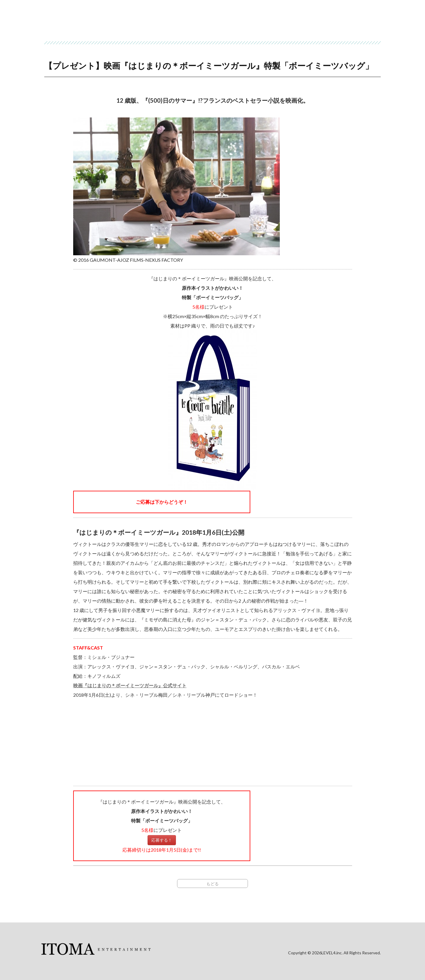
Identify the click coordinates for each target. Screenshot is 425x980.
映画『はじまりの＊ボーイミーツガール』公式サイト (130, 685)
